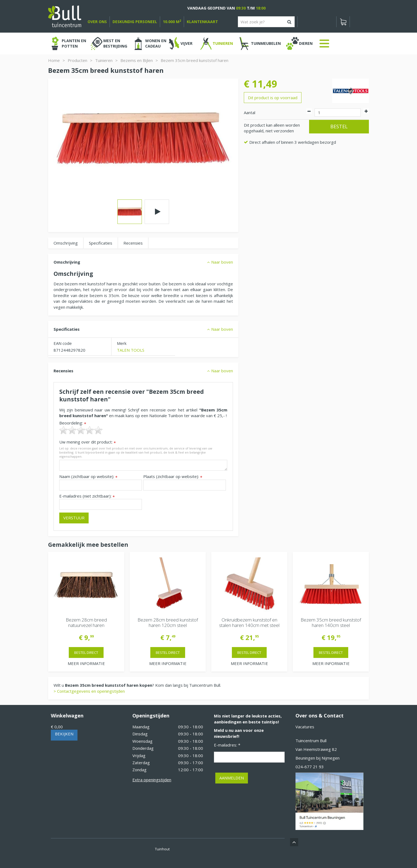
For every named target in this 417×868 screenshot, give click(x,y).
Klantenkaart (202, 22)
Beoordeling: (73, 423)
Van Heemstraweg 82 (316, 749)
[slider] (81, 430)
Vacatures (305, 727)
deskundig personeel (135, 22)
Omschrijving (66, 243)
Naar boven (222, 262)
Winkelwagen (67, 716)
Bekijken (64, 734)
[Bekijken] (343, 22)
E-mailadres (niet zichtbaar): (87, 496)
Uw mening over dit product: (88, 442)
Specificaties (101, 243)
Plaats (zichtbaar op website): (173, 477)
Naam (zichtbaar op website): (88, 477)
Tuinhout (162, 849)
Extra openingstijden (152, 780)
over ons (97, 22)
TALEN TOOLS (131, 350)
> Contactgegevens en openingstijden (89, 691)
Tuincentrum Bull (311, 741)
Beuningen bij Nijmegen (318, 758)
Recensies (133, 243)
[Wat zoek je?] (266, 22)
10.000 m (172, 22)
